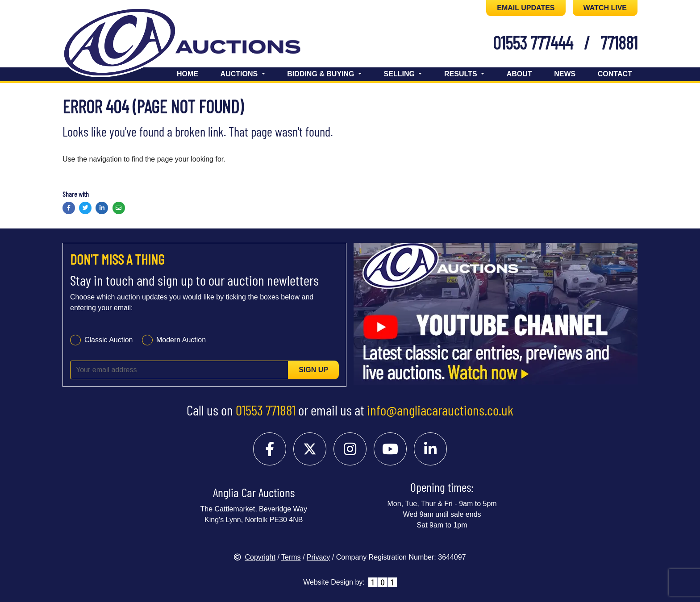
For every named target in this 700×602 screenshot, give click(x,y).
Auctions (240, 74)
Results (462, 74)
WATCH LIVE (605, 8)
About (519, 74)
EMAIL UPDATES (526, 8)
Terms (291, 557)
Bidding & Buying (322, 74)
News (565, 74)
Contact (615, 74)
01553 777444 (533, 42)
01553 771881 (266, 410)
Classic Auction (109, 340)
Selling (400, 74)
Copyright (254, 557)
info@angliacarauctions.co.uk (440, 410)
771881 (619, 42)
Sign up (313, 370)
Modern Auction (181, 340)
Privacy (318, 557)
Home (187, 74)
